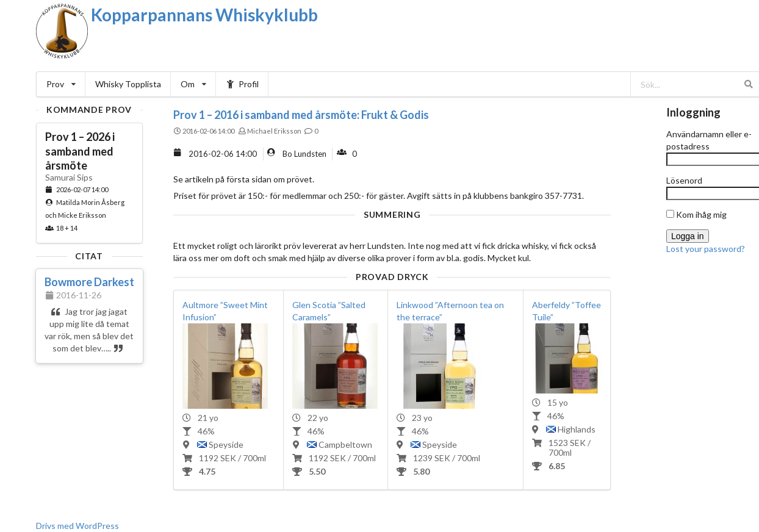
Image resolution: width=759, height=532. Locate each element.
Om (193, 84)
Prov (61, 84)
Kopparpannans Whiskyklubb (204, 15)
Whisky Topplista (128, 84)
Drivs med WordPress (77, 526)
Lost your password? (706, 249)
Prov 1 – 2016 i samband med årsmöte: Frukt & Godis (301, 115)
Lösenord (684, 180)
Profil (243, 84)
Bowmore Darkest (89, 282)
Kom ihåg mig (696, 214)
